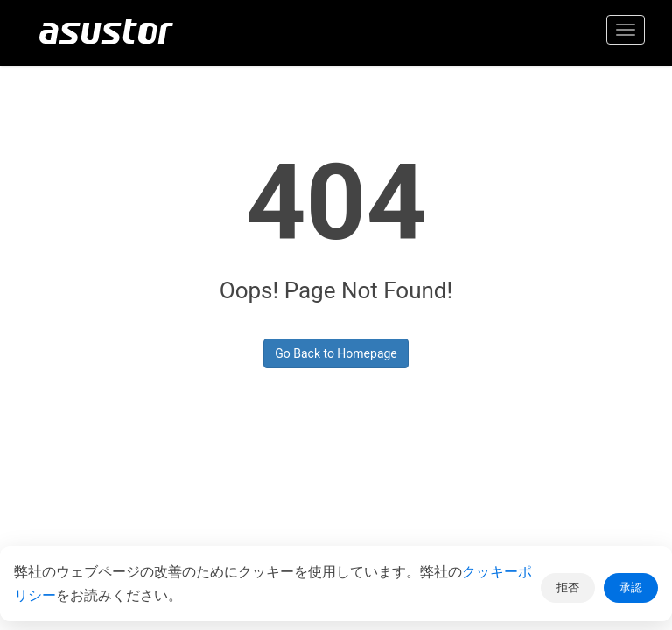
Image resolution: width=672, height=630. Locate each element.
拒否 (568, 588)
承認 (631, 588)
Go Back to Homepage (336, 353)
